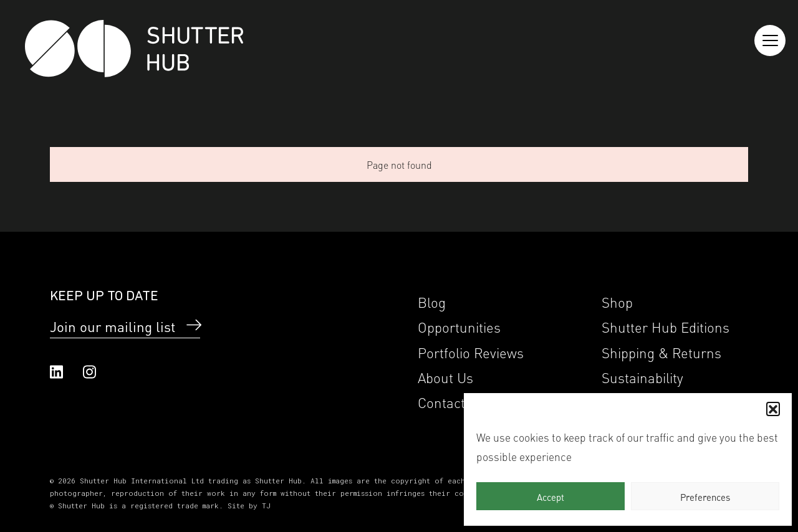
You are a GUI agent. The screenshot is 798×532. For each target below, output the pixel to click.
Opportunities (459, 326)
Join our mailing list (113, 326)
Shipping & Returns (661, 352)
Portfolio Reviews (471, 352)
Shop (617, 301)
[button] (773, 409)
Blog (432, 301)
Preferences (705, 496)
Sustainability (642, 377)
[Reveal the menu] (770, 40)
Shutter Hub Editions (666, 326)
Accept (550, 496)
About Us (445, 377)
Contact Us (451, 401)
